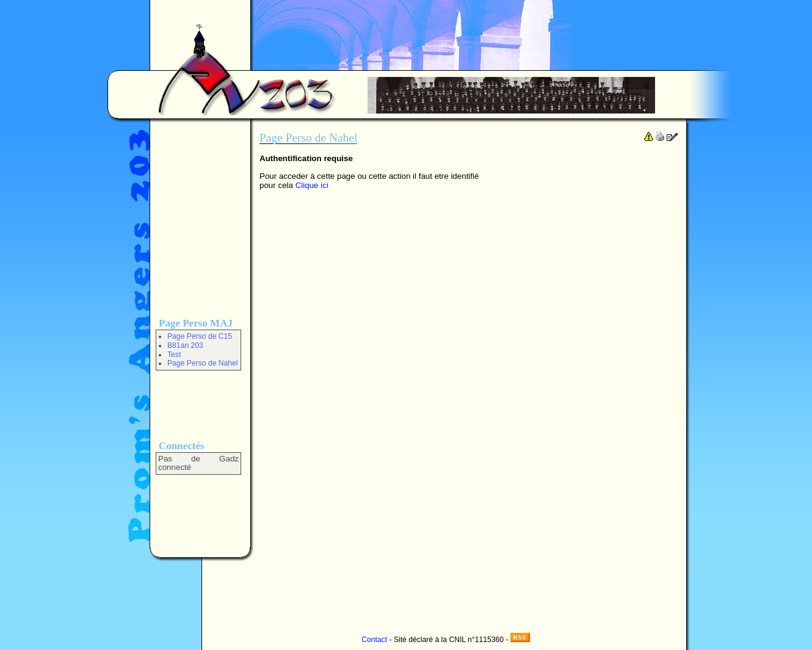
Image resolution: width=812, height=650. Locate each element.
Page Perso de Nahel (203, 363)
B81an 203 (185, 345)
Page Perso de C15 (200, 336)
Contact (374, 640)
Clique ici (312, 185)
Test (174, 355)
